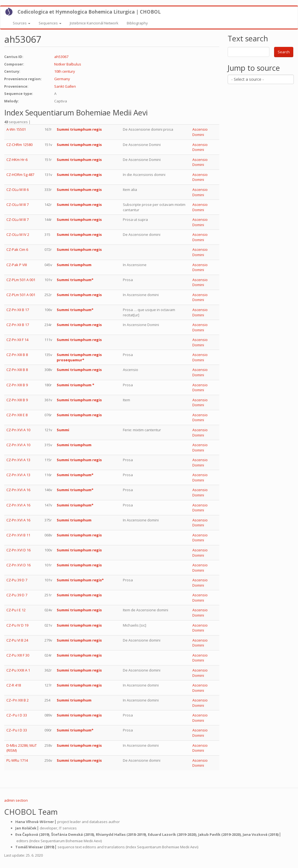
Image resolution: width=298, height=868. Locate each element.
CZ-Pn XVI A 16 (18, 490)
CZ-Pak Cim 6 (17, 249)
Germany (62, 79)
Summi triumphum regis (79, 129)
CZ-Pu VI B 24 (17, 640)
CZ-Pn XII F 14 (17, 340)
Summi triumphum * (75, 385)
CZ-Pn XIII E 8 (17, 415)
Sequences (50, 23)
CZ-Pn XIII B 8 (17, 355)
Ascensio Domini (200, 132)
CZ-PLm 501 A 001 (21, 280)
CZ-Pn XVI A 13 (18, 460)
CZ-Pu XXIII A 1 (18, 670)
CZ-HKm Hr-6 (17, 160)
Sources (22, 23)
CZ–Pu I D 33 (17, 715)
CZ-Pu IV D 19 (17, 625)
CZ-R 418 (14, 685)
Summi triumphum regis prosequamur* (79, 357)
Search (284, 52)
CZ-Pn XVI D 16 (18, 550)
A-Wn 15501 (16, 129)
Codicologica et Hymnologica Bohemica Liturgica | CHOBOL (89, 12)
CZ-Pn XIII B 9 (17, 385)
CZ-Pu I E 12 (16, 610)
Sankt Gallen (65, 86)
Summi (63, 430)
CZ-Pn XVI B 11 (18, 535)
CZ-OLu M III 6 (18, 190)
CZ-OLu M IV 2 (18, 234)
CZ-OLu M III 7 (18, 205)
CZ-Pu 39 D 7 (17, 580)
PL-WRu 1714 (17, 760)
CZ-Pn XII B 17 (18, 310)
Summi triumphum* (75, 280)
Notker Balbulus (68, 64)
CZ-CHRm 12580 (19, 145)
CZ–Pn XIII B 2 (18, 700)
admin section (16, 800)
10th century (65, 71)
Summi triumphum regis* (80, 580)
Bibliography (137, 23)
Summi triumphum (74, 265)
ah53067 (61, 57)
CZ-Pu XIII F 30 (18, 655)
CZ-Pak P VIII (17, 265)
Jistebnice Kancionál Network (94, 23)
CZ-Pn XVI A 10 (18, 430)
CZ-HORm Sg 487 (20, 175)
